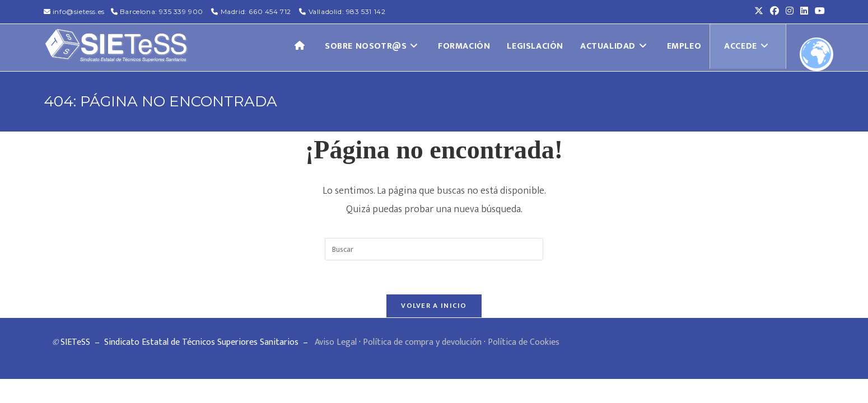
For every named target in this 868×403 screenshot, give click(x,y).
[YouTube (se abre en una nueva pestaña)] (818, 12)
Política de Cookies (524, 342)
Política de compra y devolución (422, 342)
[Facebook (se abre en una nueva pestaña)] (774, 12)
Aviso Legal (336, 342)
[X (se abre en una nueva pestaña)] (759, 12)
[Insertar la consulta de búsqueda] (434, 249)
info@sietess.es (79, 11)
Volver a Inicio (434, 306)
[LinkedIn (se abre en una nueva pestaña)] (804, 12)
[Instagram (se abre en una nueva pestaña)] (790, 12)
